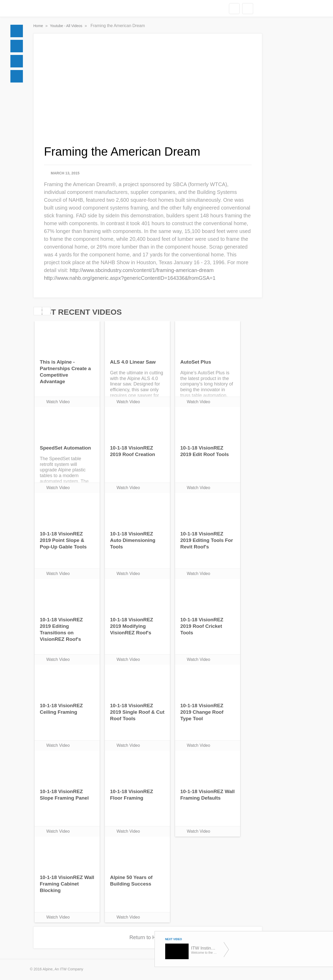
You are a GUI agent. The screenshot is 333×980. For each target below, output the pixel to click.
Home (17, 31)
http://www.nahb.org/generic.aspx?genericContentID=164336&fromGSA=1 (130, 278)
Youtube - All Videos (67, 26)
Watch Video (58, 402)
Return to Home (148, 937)
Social (17, 61)
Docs (17, 46)
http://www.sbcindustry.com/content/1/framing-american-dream (142, 270)
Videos (17, 76)
